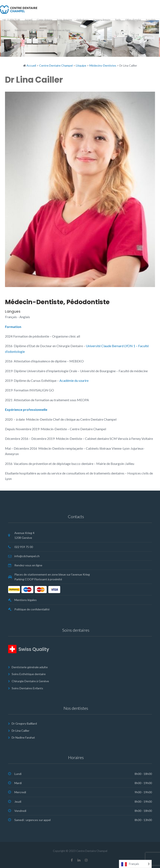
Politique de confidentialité (32, 609)
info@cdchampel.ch (27, 556)
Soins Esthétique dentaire (29, 674)
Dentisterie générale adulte (30, 667)
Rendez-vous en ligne (28, 565)
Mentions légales (26, 600)
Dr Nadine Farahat (23, 737)
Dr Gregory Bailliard (24, 723)
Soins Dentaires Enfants (27, 688)
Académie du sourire (74, 380)
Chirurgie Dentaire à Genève (30, 681)
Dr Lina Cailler (21, 731)
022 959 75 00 (24, 547)
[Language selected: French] (135, 864)
